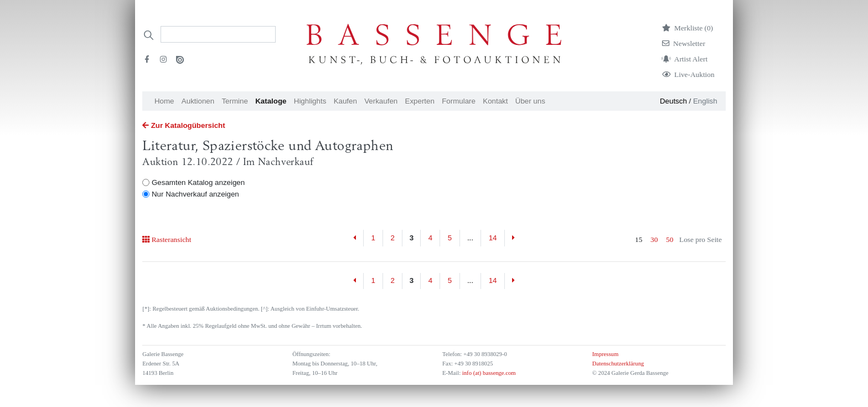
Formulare (459, 101)
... (470, 238)
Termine (234, 101)
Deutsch (673, 101)
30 (654, 239)
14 (493, 238)
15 (639, 239)
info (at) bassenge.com (488, 373)
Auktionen (198, 101)
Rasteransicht (167, 239)
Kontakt (495, 101)
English (705, 101)
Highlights (310, 101)
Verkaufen (381, 101)
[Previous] (355, 238)
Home (164, 101)
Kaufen (345, 101)
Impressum (605, 354)
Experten (420, 101)
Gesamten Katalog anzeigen (198, 182)
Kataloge (271, 101)
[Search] (218, 34)
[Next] (513, 238)
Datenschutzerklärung (618, 364)
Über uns (530, 101)
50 (670, 239)
